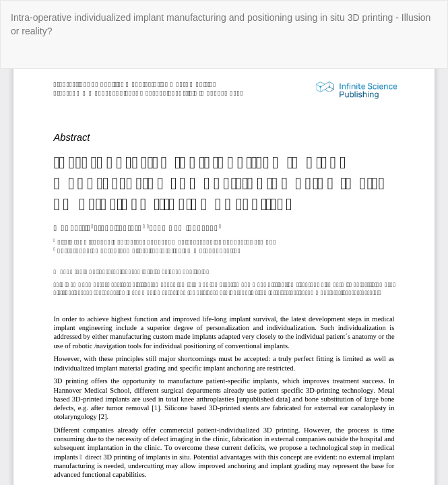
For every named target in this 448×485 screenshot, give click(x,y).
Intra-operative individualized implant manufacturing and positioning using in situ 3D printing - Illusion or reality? (221, 24)
